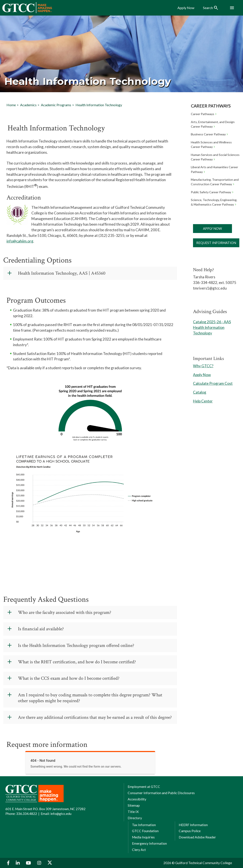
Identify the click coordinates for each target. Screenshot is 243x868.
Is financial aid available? (41, 629)
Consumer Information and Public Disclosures (161, 793)
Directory (135, 818)
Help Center (203, 401)
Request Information (216, 243)
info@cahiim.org (20, 241)
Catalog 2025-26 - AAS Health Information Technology (212, 327)
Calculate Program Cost (213, 383)
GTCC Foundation (145, 831)
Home (11, 105)
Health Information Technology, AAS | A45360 (62, 273)
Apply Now (212, 228)
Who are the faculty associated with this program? (65, 612)
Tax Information (144, 825)
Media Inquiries (143, 837)
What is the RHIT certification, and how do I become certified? (77, 662)
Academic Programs (56, 105)
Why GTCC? (203, 366)
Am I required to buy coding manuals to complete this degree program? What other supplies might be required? (90, 698)
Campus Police (190, 831)
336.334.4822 (27, 814)
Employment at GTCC (144, 787)
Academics (28, 105)
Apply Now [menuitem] (186, 8)
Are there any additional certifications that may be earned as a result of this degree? (95, 717)
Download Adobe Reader (197, 837)
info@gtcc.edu (61, 814)
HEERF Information (193, 825)
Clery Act (139, 850)
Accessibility (137, 799)
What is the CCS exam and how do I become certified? (69, 678)
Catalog (200, 392)
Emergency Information (149, 843)
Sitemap (134, 805)
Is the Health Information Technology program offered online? (76, 645)
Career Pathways (211, 106)
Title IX (133, 812)
